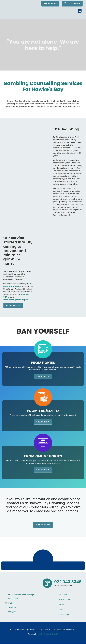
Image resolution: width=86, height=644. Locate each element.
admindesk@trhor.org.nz (16, 300)
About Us (63, 605)
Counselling (64, 615)
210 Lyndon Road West (18, 285)
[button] (80, 11)
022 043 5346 (68, 582)
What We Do (65, 595)
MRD (40, 634)
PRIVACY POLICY (51, 634)
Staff (61, 610)
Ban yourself (64, 600)
